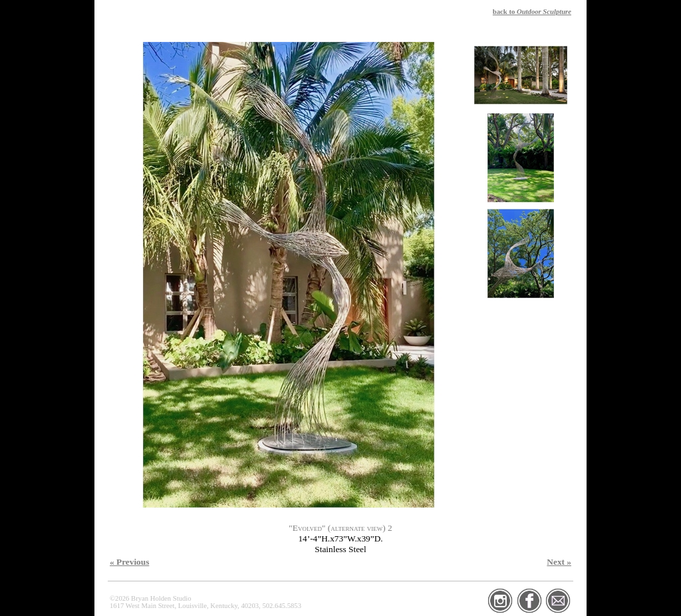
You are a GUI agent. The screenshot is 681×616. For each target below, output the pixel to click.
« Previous (129, 562)
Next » (559, 562)
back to (532, 12)
